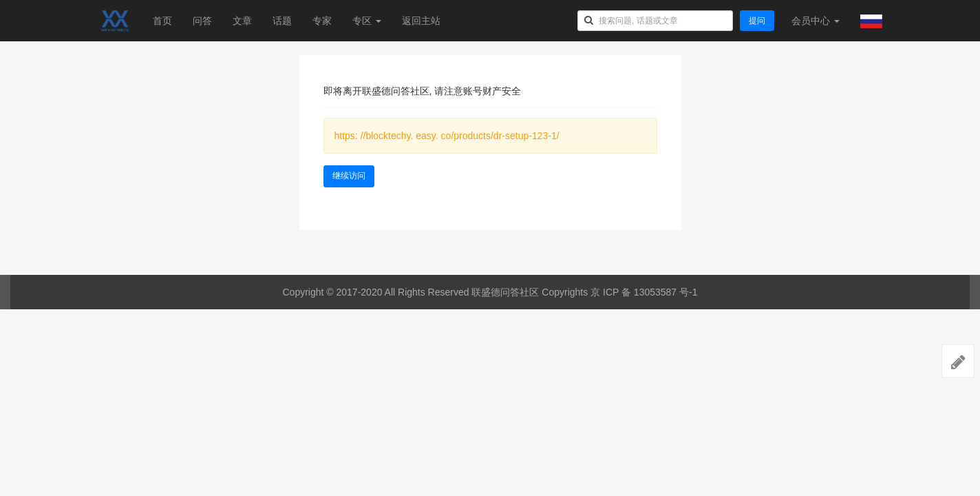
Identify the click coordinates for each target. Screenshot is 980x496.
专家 (322, 21)
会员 (816, 21)
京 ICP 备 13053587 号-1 (644, 292)
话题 (282, 21)
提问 (757, 21)
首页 (162, 21)
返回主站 (421, 21)
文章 (242, 21)
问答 (202, 21)
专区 (367, 21)
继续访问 (349, 176)
